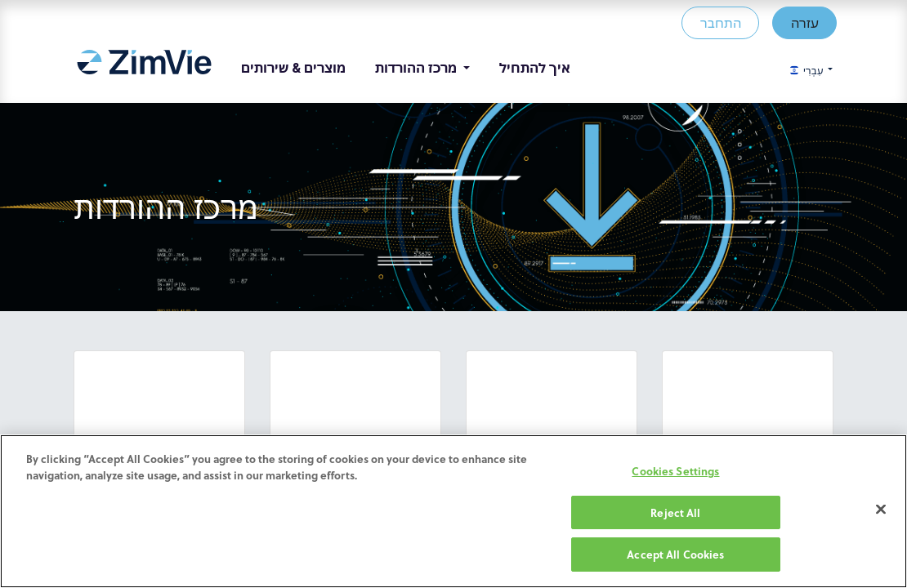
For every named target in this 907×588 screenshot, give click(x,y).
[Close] (881, 510)
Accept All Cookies (675, 554)
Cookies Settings (675, 471)
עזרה (801, 22)
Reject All (675, 512)
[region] (453, 511)
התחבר (717, 22)
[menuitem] (147, 68)
